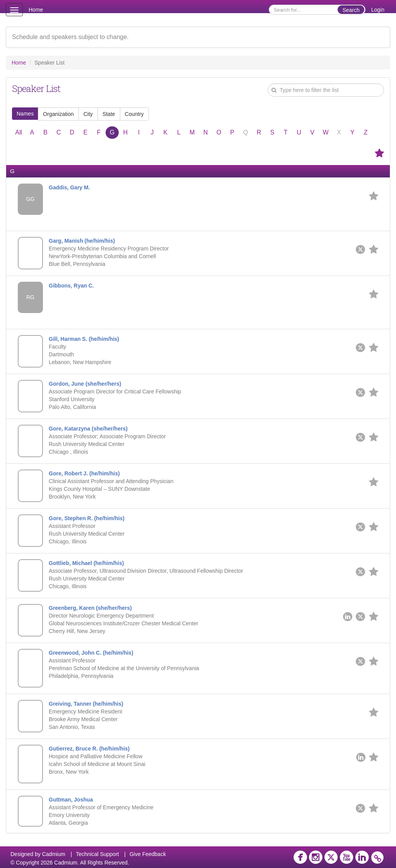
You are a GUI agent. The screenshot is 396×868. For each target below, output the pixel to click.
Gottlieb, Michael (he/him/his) (86, 563)
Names (25, 114)
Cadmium (54, 854)
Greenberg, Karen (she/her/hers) (90, 608)
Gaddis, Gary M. (69, 187)
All (19, 132)
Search (351, 10)
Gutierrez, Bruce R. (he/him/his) (89, 749)
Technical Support (97, 854)
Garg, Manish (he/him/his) (82, 241)
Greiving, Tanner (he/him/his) (86, 704)
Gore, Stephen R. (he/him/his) (87, 518)
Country (134, 114)
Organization (58, 114)
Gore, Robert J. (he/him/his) (84, 473)
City (88, 114)
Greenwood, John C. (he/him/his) (91, 653)
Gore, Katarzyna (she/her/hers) (88, 429)
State (109, 114)
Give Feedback (148, 854)
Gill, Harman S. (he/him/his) (84, 339)
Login (378, 10)
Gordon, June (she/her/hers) (85, 384)
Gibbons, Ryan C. (71, 286)
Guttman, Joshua (71, 800)
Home (36, 10)
